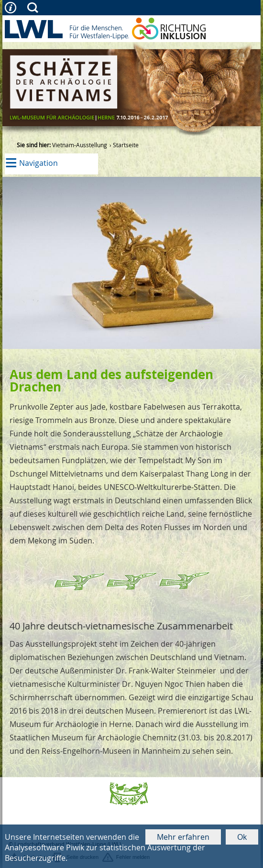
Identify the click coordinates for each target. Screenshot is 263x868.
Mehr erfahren (183, 837)
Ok (242, 837)
